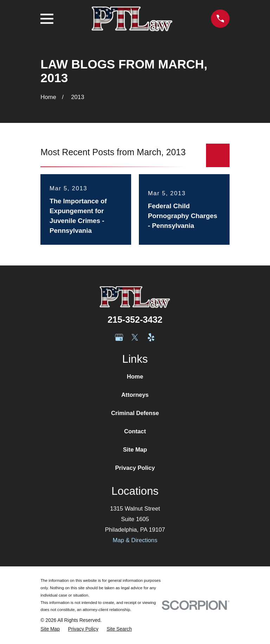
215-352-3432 (135, 320)
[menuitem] (50, 629)
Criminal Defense (135, 413)
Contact (135, 431)
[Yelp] (151, 337)
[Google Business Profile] (119, 337)
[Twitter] (135, 337)
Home (135, 377)
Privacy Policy (135, 468)
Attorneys (135, 395)
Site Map (135, 450)
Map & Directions (135, 540)
